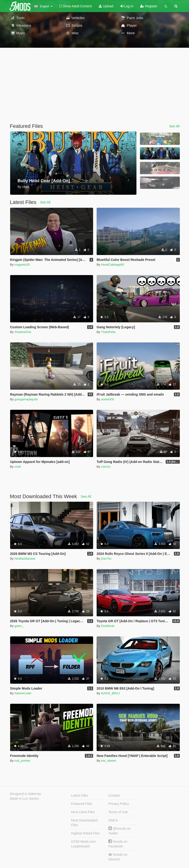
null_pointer (22, 761)
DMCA (113, 820)
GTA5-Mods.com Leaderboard (84, 844)
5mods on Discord (118, 857)
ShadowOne (23, 332)
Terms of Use (118, 812)
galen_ (19, 626)
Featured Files (82, 804)
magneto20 (22, 265)
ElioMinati (108, 626)
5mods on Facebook (118, 844)
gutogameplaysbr (26, 399)
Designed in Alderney (26, 794)
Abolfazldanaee (25, 559)
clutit (18, 467)
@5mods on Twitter (120, 831)
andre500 (108, 399)
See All (174, 126)
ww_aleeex (109, 761)
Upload (106, 6)
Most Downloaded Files (84, 823)
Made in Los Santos (25, 799)
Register (149, 6)
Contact (114, 795)
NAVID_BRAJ (110, 693)
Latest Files (80, 795)
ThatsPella (108, 332)
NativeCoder (23, 693)
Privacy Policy (119, 804)
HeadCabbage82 (113, 265)
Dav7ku (106, 559)
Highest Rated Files (86, 833)
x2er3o (106, 467)
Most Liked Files (83, 812)
